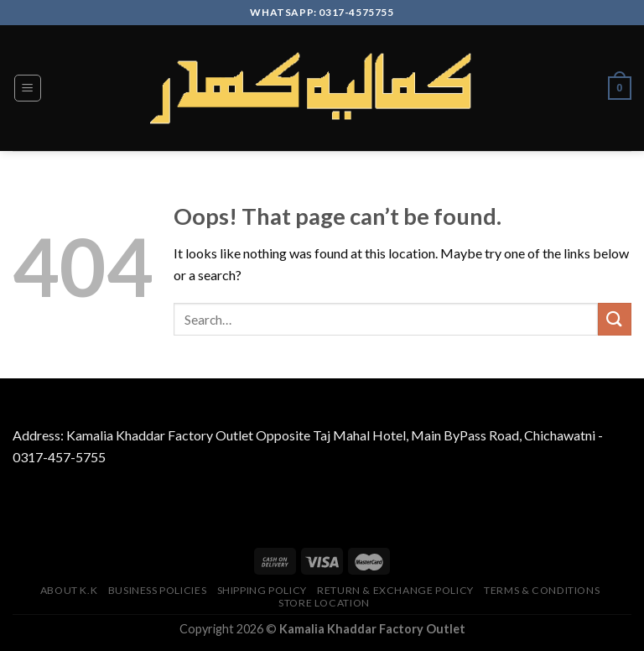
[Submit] (615, 319)
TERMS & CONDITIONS (542, 590)
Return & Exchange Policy (395, 590)
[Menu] (28, 88)
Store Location (324, 603)
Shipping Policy (262, 590)
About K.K (69, 590)
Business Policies (157, 590)
